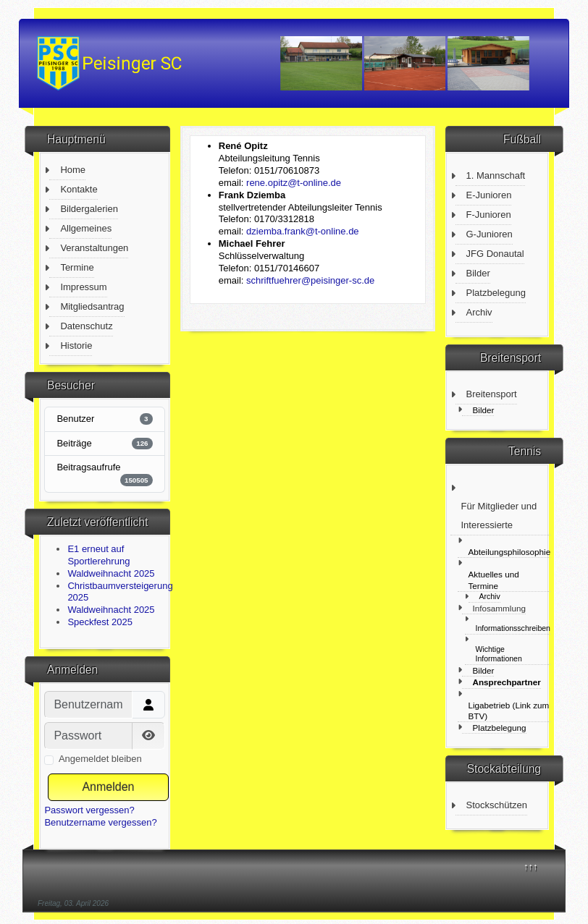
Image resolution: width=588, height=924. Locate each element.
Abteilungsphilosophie (510, 552)
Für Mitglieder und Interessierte (499, 516)
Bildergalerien (89, 209)
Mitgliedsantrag (92, 306)
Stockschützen (497, 805)
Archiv (479, 312)
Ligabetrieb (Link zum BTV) (509, 711)
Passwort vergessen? (89, 810)
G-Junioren (490, 234)
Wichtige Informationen (499, 654)
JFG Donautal (495, 254)
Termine (77, 267)
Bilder (478, 273)
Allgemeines (86, 228)
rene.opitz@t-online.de (294, 183)
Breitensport (492, 394)
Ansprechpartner (507, 682)
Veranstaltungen (94, 248)
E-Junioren (489, 195)
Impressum (83, 287)
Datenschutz (86, 326)
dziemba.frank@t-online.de (303, 231)
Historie (76, 346)
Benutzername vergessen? (100, 822)
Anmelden (108, 787)
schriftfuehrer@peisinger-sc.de (310, 280)
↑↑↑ (531, 866)
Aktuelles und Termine (494, 580)
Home (73, 170)
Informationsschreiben (513, 628)
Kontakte (79, 189)
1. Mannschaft (496, 175)
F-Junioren (489, 215)
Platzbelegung (496, 293)
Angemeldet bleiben (100, 759)
